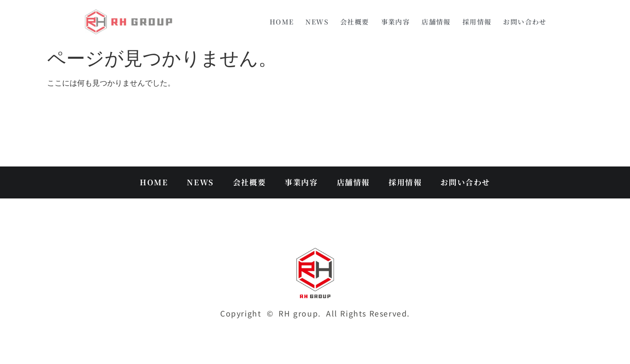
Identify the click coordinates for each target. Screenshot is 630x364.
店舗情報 (436, 22)
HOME (282, 22)
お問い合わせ (525, 22)
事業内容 (396, 22)
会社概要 (355, 22)
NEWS (317, 22)
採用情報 (477, 22)
